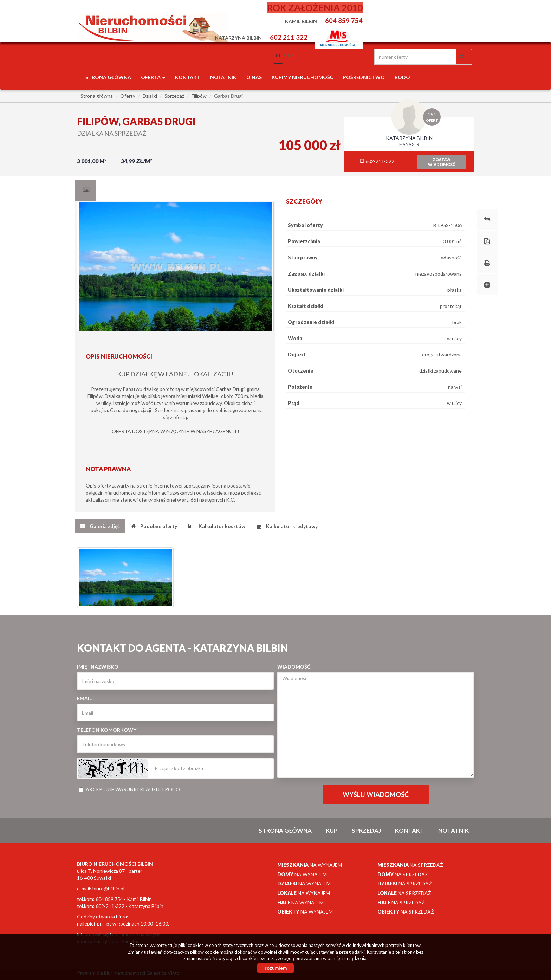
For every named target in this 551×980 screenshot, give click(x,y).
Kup (332, 830)
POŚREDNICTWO (364, 77)
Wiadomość (294, 667)
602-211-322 (377, 161)
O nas (254, 77)
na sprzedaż (410, 865)
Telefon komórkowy (107, 730)
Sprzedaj (366, 830)
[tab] (86, 190)
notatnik (223, 77)
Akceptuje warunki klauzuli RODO (129, 789)
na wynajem (310, 865)
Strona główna (108, 77)
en (291, 55)
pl (278, 55)
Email (84, 698)
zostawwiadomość (442, 162)
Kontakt (188, 77)
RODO (402, 77)
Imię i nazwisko (98, 667)
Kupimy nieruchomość (302, 77)
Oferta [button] (153, 77)
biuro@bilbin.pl (108, 888)
